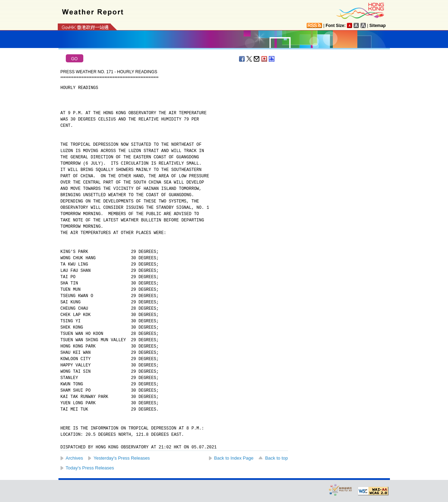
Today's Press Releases (90, 468)
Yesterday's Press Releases (122, 458)
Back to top (276, 458)
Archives (75, 458)
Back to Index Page (234, 458)
